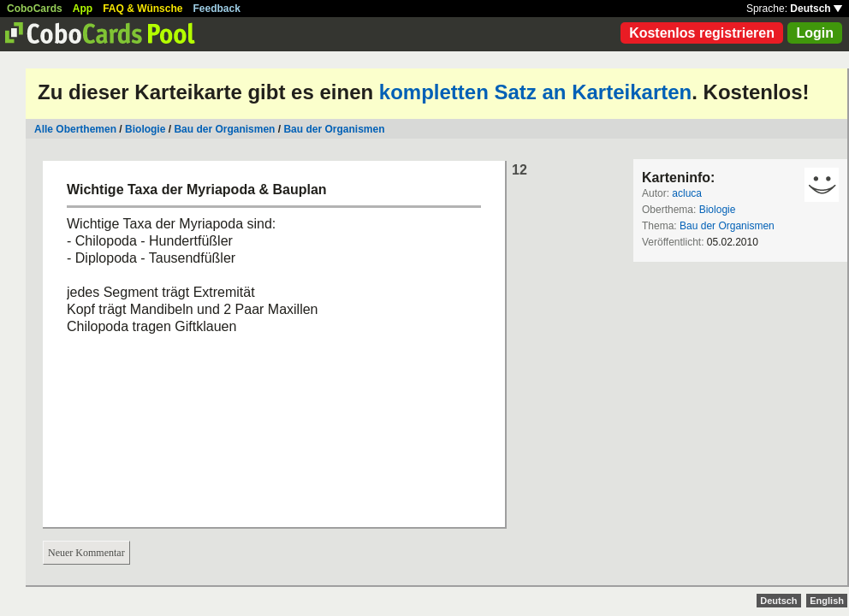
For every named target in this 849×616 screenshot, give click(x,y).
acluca (687, 193)
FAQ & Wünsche (142, 9)
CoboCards (35, 9)
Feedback (217, 9)
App (83, 9)
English (827, 601)
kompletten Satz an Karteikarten (535, 92)
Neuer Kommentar (86, 553)
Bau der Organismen (224, 129)
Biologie (145, 129)
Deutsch (816, 9)
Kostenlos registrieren (702, 33)
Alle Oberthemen (75, 129)
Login (815, 33)
